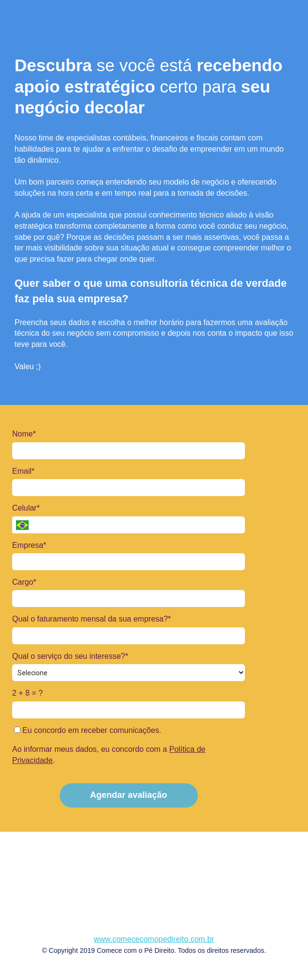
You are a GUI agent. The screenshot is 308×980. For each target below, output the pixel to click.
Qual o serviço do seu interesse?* (70, 656)
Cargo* (24, 582)
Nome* (24, 434)
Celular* (26, 508)
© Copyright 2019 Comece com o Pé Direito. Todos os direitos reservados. (154, 950)
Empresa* (29, 545)
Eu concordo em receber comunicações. (88, 730)
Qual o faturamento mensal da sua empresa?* (91, 619)
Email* (23, 471)
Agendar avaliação (128, 795)
